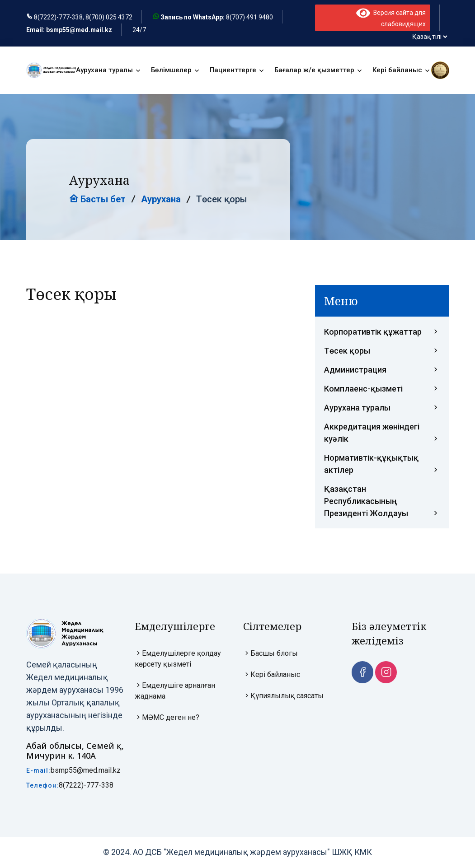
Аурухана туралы (104, 70)
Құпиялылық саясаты (283, 696)
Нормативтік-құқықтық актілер (382, 465)
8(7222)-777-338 (86, 786)
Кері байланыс (397, 70)
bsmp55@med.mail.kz (86, 771)
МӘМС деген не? (167, 718)
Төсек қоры (382, 351)
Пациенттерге (233, 70)
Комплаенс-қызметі (382, 389)
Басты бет (97, 200)
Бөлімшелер (171, 70)
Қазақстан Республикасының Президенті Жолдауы (382, 502)
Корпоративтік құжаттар (382, 332)
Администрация (382, 370)
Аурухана (161, 200)
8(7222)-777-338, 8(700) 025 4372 (83, 18)
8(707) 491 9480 (249, 18)
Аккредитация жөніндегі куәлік (382, 434)
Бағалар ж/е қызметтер (314, 70)
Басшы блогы (270, 654)
